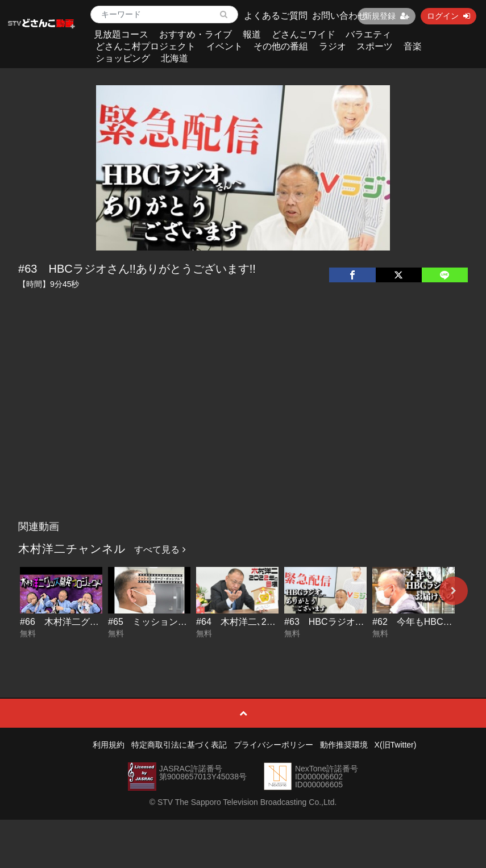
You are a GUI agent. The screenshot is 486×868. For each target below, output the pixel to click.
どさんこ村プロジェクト (146, 46)
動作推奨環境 (344, 745)
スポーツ (375, 46)
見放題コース (121, 34)
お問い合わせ (339, 16)
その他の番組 (281, 46)
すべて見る (160, 550)
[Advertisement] (243, 430)
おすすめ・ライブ (196, 34)
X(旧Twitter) (396, 745)
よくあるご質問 (276, 16)
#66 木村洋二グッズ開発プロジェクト (100, 622)
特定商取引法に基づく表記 (179, 745)
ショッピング (123, 58)
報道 (252, 34)
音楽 (413, 46)
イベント (225, 46)
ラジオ (333, 46)
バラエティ (368, 34)
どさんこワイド (304, 34)
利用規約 (109, 745)
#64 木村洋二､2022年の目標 (257, 622)
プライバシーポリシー (273, 745)
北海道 (175, 58)
